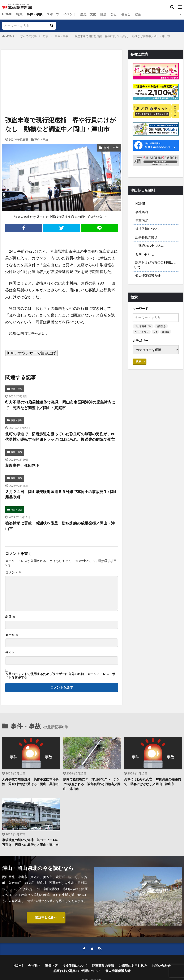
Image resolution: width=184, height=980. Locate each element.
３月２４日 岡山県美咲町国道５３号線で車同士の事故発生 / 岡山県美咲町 (61, 494)
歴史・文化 (88, 14)
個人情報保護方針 (148, 276)
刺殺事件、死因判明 (22, 466)
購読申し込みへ (46, 917)
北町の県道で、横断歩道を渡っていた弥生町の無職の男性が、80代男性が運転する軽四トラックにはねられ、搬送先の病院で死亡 (60, 437)
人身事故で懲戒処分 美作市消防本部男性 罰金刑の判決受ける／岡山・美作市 (30, 782)
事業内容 (142, 220)
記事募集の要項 (146, 237)
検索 (138, 361)
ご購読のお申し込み (149, 245)
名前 (10, 617)
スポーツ (53, 14)
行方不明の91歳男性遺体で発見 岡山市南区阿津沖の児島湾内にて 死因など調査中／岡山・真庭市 (60, 405)
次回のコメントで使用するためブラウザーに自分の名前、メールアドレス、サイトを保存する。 (60, 676)
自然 (103, 14)
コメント (13, 572)
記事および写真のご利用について (155, 265)
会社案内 (142, 212)
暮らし (126, 14)
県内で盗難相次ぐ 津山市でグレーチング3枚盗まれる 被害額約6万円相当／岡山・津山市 (92, 784)
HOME (7, 14)
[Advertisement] (61, 69)
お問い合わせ (145, 254)
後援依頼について (148, 229)
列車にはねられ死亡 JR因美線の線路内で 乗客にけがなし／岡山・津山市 (153, 782)
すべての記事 (29, 36)
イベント (70, 14)
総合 (138, 14)
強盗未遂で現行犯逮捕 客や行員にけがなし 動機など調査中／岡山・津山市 (122, 36)
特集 (19, 14)
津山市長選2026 (143, 326)
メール (12, 635)
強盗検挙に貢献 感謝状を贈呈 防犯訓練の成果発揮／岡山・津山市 (60, 526)
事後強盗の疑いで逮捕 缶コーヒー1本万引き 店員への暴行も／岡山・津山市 (30, 842)
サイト (10, 653)
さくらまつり (142, 332)
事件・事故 (35, 14)
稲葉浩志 (161, 326)
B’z (155, 332)
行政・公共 (16, 510)
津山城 (166, 332)
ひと (114, 14)
